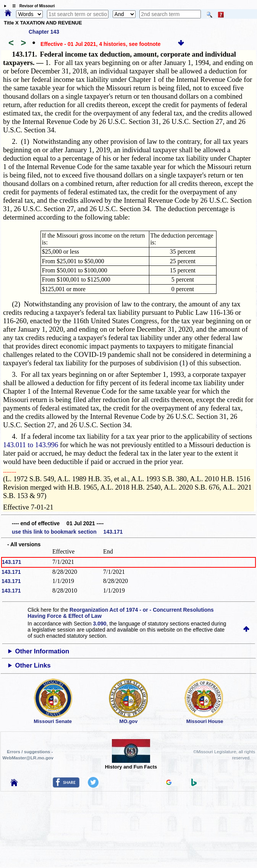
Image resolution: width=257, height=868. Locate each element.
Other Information (42, 651)
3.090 (100, 624)
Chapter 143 (44, 32)
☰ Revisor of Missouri (32, 6)
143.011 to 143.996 (31, 445)
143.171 (12, 562)
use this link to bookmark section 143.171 (67, 532)
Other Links (33, 665)
